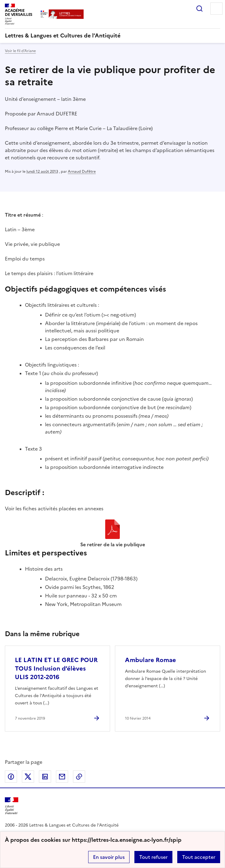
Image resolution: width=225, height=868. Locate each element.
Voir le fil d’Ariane (20, 51)
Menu (216, 9)
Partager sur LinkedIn (45, 777)
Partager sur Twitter (28, 777)
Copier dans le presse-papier (79, 777)
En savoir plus (109, 857)
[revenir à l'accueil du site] (112, 36)
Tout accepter (199, 857)
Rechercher (199, 9)
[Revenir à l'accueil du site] (12, 806)
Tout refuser (153, 857)
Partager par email (62, 777)
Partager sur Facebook (11, 777)
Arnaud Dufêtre (82, 172)
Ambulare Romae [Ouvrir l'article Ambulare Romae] (151, 660)
